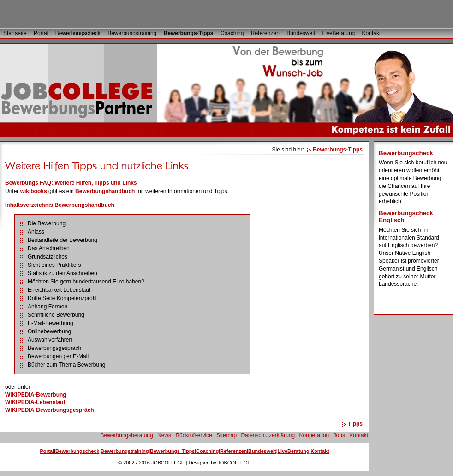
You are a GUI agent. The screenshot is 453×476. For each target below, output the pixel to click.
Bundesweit (301, 33)
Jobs (339, 435)
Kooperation (314, 435)
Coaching (232, 33)
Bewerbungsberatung (127, 435)
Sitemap (226, 435)
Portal (41, 33)
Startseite (15, 33)
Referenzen (265, 33)
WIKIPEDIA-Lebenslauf (35, 402)
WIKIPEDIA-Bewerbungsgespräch (50, 410)
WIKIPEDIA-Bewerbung (36, 395)
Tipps (355, 424)
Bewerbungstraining (132, 33)
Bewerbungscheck (78, 33)
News (164, 435)
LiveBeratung (339, 33)
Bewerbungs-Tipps (189, 33)
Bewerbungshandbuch (105, 191)
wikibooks (34, 191)
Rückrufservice (194, 435)
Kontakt (372, 33)
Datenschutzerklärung (268, 435)
